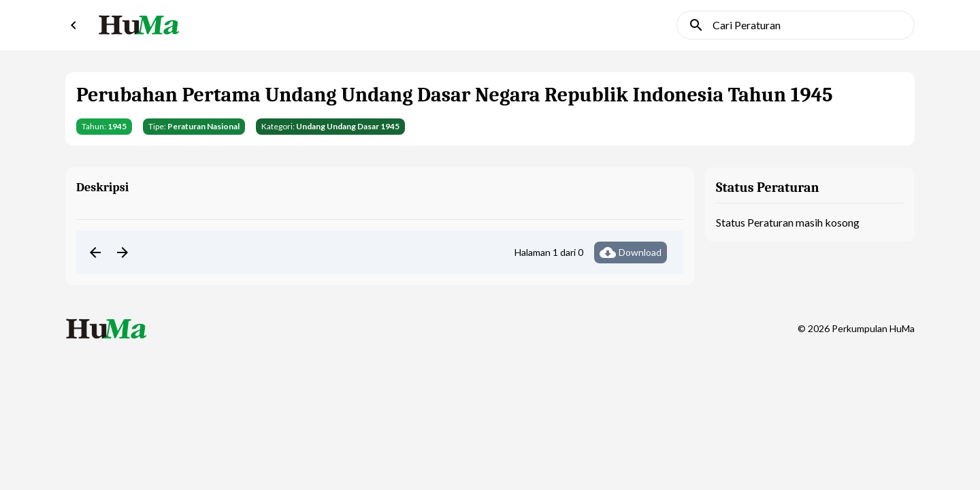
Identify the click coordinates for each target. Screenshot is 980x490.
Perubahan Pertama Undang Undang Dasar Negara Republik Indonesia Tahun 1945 (455, 95)
